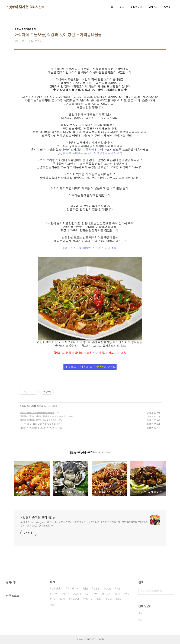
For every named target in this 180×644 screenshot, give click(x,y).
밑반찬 (97, 588)
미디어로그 (136, 7)
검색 (171, 591)
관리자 (102, 639)
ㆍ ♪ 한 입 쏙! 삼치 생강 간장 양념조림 (38, 424)
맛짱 (119, 588)
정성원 (108, 588)
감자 (100, 599)
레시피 (66, 594)
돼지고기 (106, 594)
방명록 (167, 7)
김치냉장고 (57, 588)
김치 (118, 594)
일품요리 (75, 599)
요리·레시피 (73, 588)
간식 (119, 599)
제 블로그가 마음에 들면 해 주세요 (90, 367)
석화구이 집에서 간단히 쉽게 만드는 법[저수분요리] (44, 416)
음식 (110, 599)
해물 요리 (36, 406)
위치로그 (153, 7)
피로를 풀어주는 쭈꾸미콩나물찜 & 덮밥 (39, 420)
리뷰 (63, 599)
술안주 (55, 594)
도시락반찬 (92, 594)
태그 (122, 7)
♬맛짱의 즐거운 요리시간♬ (25, 7)
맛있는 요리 (25, 406)
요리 (54, 599)
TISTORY (91, 639)
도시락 (78, 594)
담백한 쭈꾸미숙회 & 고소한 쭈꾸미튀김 (39, 428)
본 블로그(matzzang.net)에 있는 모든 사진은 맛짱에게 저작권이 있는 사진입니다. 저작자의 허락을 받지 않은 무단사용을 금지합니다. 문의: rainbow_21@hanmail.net (85, 524)
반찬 (86, 588)
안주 (127, 594)
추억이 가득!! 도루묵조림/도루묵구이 (37, 412)
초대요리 (88, 599)
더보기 (53, 605)
